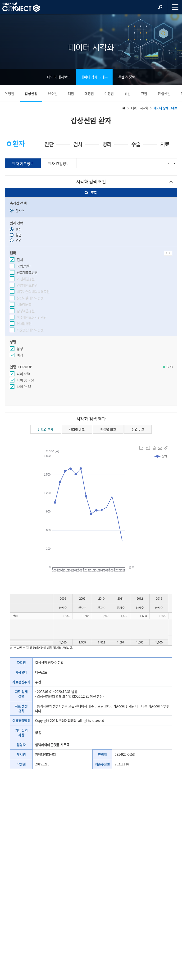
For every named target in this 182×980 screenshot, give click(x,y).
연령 (16, 240)
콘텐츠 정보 (127, 77)
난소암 (53, 94)
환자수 (17, 211)
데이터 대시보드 (59, 77)
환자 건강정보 (59, 163)
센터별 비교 (77, 429)
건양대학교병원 (27, 285)
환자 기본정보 (23, 163)
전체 (20, 260)
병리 (107, 144)
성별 (16, 235)
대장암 (89, 94)
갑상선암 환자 (91, 120)
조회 (91, 193)
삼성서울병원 (26, 311)
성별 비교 (138, 429)
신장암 (109, 94)
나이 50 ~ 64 (26, 380)
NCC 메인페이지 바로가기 (21, 7)
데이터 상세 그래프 (94, 77)
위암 (127, 94)
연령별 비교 (108, 429)
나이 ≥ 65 (24, 387)
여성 (20, 355)
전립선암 (164, 94)
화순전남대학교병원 (30, 330)
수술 (136, 144)
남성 (20, 349)
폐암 (71, 94)
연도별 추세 (45, 429)
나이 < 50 (23, 374)
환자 (18, 144)
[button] (164, 367)
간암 (144, 94)
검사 (78, 144)
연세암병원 (24, 324)
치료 (165, 144)
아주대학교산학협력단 (32, 317)
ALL (168, 253)
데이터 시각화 (140, 108)
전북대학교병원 (27, 272)
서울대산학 (24, 304)
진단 (49, 144)
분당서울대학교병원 (30, 298)
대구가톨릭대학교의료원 (33, 292)
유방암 (10, 94)
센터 (16, 229)
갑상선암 (31, 94)
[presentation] (169, 163)
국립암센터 (24, 266)
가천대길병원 (26, 279)
